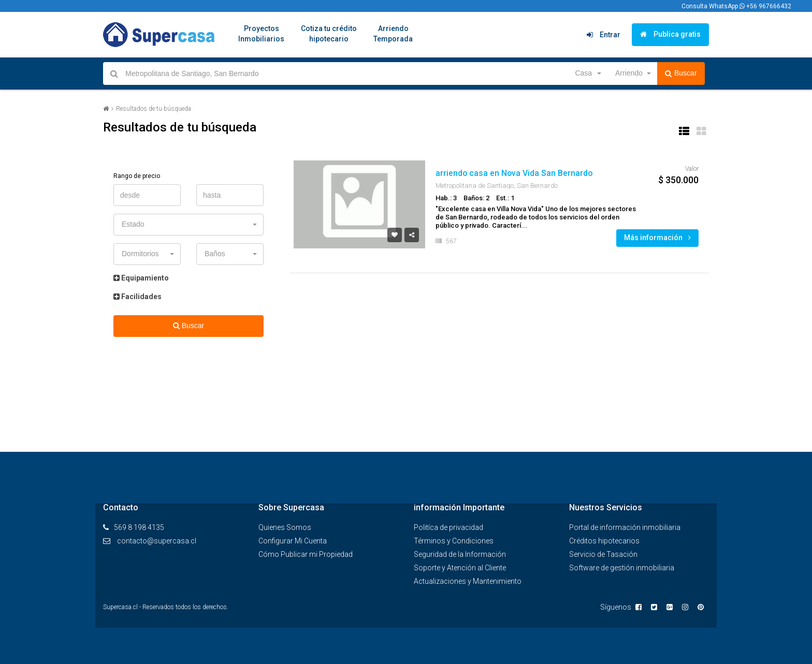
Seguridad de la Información (460, 554)
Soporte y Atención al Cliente (460, 568)
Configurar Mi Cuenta (293, 541)
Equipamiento (141, 278)
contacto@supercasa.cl (157, 541)
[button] (587, 73)
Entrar (604, 35)
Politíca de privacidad (448, 527)
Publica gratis (670, 34)
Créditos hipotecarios (604, 541)
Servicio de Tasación (603, 554)
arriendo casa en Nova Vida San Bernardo (515, 173)
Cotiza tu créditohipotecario (329, 34)
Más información (657, 238)
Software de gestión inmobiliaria (622, 568)
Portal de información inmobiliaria (625, 527)
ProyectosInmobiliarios (261, 34)
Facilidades (137, 297)
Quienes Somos (285, 527)
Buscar (681, 73)
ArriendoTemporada (393, 34)
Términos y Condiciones (454, 541)
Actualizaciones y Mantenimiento (468, 581)
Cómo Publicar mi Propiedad (306, 554)
